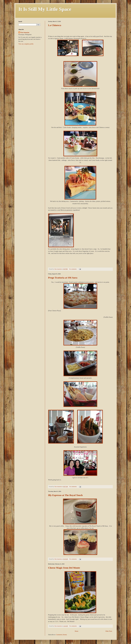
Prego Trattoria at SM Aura (63, 278)
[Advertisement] (31, 61)
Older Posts (109, 631)
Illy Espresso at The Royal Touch (65, 495)
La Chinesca (55, 25)
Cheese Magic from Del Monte (64, 568)
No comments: (73, 269)
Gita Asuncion (25, 33)
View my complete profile (26, 44)
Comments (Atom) (61, 635)
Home (76, 631)
